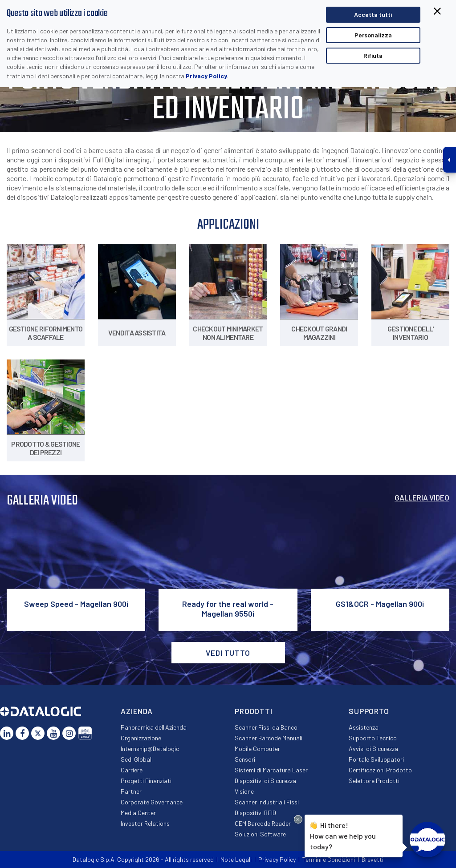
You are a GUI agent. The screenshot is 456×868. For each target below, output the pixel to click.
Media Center (138, 813)
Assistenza (364, 727)
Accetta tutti (373, 14)
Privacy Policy (206, 76)
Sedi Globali (137, 759)
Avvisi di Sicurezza (373, 749)
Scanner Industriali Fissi (267, 802)
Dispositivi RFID (255, 813)
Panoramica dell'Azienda (154, 727)
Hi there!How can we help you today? (343, 835)
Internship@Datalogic (150, 749)
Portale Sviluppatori (376, 759)
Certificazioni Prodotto (380, 770)
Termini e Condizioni (329, 859)
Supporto (369, 711)
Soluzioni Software (260, 834)
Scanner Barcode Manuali (269, 738)
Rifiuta (373, 55)
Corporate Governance (152, 802)
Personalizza (373, 35)
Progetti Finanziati (146, 781)
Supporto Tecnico (373, 738)
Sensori (245, 759)
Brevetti (373, 859)
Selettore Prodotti (374, 781)
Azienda (137, 711)
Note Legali (236, 859)
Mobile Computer (257, 749)
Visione (244, 791)
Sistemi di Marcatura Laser (271, 770)
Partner (131, 791)
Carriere (132, 770)
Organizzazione (141, 738)
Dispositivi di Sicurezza (265, 781)
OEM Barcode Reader (263, 823)
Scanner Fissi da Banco (266, 727)
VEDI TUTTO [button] (228, 653)
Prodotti (254, 711)
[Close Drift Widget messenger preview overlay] (298, 819)
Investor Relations (145, 823)
